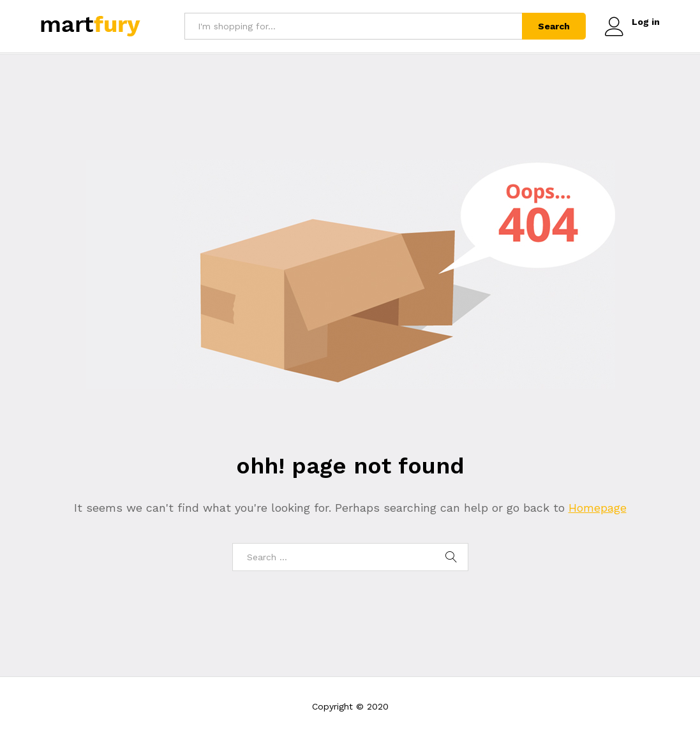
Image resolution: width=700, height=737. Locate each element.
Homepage (598, 508)
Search (554, 26)
